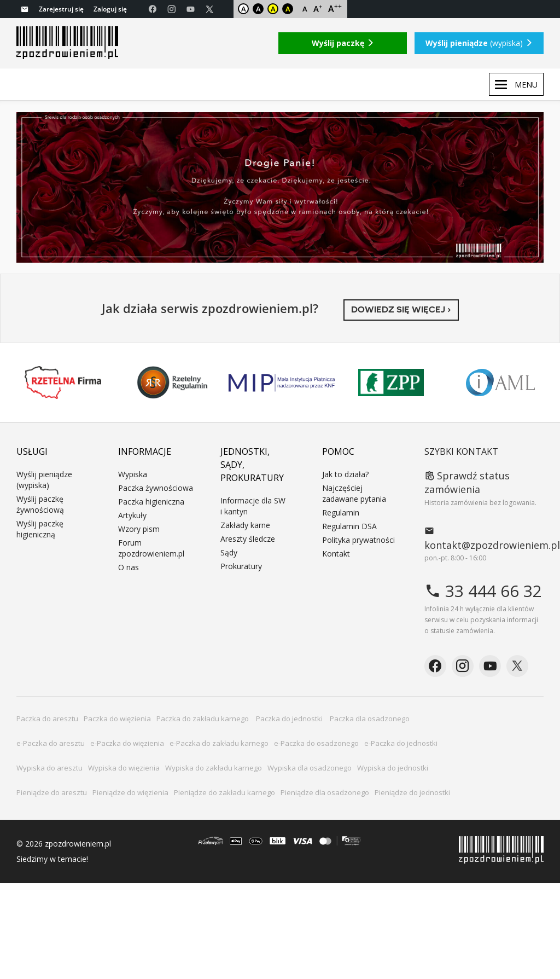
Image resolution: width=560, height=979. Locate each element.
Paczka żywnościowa (156, 488)
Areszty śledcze (248, 539)
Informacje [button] (145, 451)
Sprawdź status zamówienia (467, 483)
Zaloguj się (110, 9)
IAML (500, 383)
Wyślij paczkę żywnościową (40, 504)
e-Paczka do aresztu (51, 743)
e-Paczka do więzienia (127, 743)
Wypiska (133, 474)
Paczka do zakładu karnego (203, 719)
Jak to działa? (345, 474)
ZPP (391, 383)
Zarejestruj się (61, 9)
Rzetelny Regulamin (172, 383)
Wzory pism (139, 529)
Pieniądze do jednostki (412, 792)
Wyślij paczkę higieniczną (40, 529)
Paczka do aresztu (47, 719)
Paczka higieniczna (151, 502)
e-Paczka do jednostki (401, 743)
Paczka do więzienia (117, 719)
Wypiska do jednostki (393, 768)
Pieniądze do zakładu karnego (224, 792)
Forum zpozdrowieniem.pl (151, 548)
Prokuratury (241, 566)
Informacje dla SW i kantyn (253, 506)
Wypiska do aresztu (49, 768)
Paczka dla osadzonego (370, 719)
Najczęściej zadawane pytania (354, 493)
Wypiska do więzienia (124, 768)
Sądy (229, 552)
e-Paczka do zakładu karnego (219, 743)
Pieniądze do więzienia (130, 792)
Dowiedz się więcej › (401, 309)
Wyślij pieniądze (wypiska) (44, 480)
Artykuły (132, 515)
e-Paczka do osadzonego (316, 743)
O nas (129, 567)
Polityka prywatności (358, 540)
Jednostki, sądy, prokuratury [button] (252, 465)
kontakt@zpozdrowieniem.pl (484, 538)
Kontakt (336, 554)
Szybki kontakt (461, 451)
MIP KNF (282, 383)
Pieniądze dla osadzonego (325, 792)
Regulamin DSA (349, 526)
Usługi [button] (32, 451)
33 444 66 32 (483, 591)
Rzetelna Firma (63, 383)
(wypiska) (479, 43)
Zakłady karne (245, 525)
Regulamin (341, 512)
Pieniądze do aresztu (52, 792)
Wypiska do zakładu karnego (214, 768)
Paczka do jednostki (290, 719)
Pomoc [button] (338, 451)
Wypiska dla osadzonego (310, 768)
